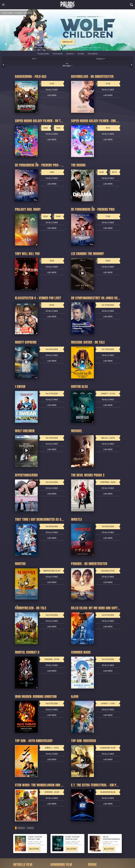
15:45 (100, 172)
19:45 (56, 217)
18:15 (103, 128)
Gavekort (70, 54)
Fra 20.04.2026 (52, 349)
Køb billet (68, 42)
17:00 (103, 217)
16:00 (56, 128)
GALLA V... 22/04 (108, 438)
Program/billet (43, 54)
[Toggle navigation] (4, 5)
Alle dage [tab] (67, 65)
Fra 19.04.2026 (108, 305)
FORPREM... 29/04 (108, 482)
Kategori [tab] (100, 59)
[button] (6, 44)
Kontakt (81, 54)
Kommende (58, 54)
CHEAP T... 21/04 (108, 394)
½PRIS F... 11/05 (108, 704)
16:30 (44, 217)
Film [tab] (34, 59)
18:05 (47, 261)
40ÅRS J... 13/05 (52, 748)
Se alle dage (52, 90)
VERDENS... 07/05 (52, 659)
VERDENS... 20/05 (52, 792)
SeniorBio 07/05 (108, 571)
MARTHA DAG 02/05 (52, 571)
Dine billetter (93, 54)
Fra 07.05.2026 (52, 615)
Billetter (34, 849)
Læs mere (52, 95)
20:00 (103, 261)
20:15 (112, 172)
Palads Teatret (67, 3)
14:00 (44, 128)
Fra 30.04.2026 (52, 526)
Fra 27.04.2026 (52, 394)
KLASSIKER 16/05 (108, 748)
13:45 (47, 84)
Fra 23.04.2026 (52, 482)
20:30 (47, 305)
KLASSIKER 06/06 (108, 792)
